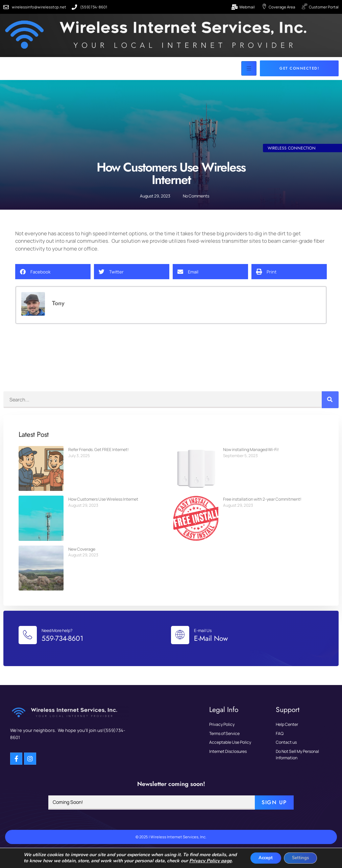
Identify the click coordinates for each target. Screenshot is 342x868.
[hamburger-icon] (249, 69)
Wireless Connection (292, 159)
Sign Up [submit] (274, 808)
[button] (53, 273)
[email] (152, 809)
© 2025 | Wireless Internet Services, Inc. (171, 843)
